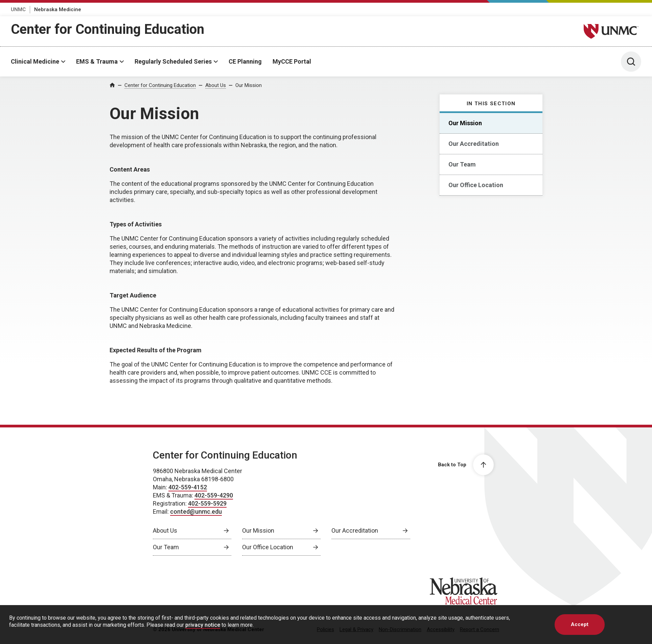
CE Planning (245, 61)
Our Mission (249, 85)
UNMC (18, 9)
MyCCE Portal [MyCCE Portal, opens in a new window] (292, 61)
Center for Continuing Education (108, 29)
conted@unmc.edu (196, 512)
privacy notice (203, 625)
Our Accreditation (474, 144)
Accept (580, 624)
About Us (216, 85)
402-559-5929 (207, 503)
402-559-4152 (188, 487)
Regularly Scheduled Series (173, 61)
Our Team (462, 164)
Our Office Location (476, 185)
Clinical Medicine (35, 61)
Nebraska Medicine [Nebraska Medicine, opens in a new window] (58, 9)
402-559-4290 (214, 495)
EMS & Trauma (97, 61)
